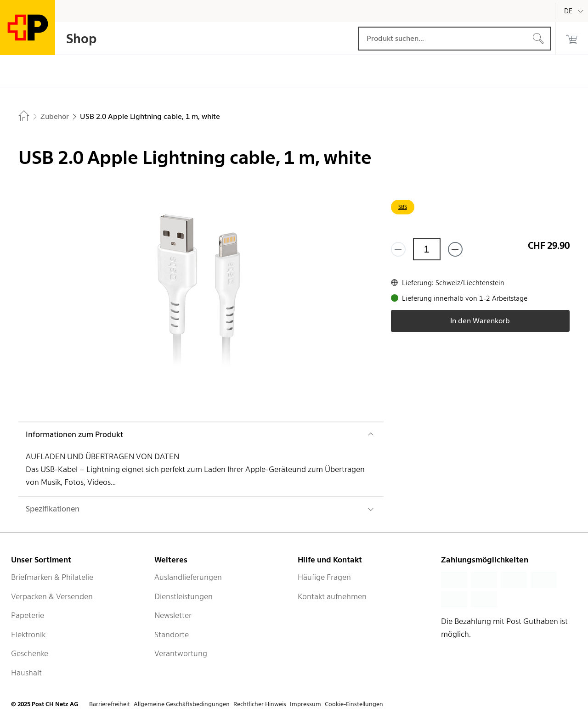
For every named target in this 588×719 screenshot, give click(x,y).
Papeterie (28, 615)
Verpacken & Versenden (52, 596)
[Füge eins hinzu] (455, 249)
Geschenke (30, 653)
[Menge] (427, 249)
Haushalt (26, 673)
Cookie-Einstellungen (354, 704)
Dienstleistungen (184, 596)
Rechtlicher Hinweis (260, 704)
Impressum (305, 704)
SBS (403, 207)
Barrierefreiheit (110, 704)
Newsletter (173, 615)
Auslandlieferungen (188, 577)
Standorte (172, 635)
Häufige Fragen (324, 577)
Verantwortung (181, 653)
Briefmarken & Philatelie (52, 577)
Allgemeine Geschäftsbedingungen (182, 704)
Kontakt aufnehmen (332, 596)
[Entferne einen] (398, 249)
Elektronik (28, 635)
